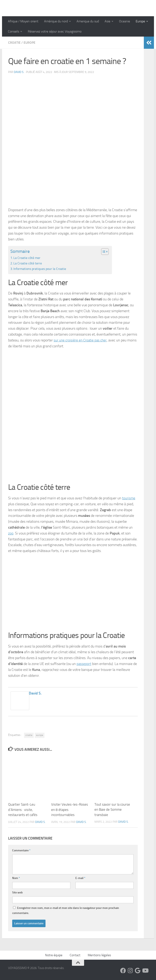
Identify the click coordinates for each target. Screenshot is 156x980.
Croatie (14, 43)
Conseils (14, 31)
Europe (140, 21)
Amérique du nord (56, 21)
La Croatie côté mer (27, 258)
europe (40, 735)
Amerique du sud (88, 21)
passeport (84, 664)
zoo (11, 533)
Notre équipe (54, 955)
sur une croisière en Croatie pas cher (81, 340)
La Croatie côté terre (28, 263)
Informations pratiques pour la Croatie (40, 269)
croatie (29, 735)
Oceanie (125, 21)
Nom (16, 878)
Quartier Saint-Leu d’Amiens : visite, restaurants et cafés (23, 810)
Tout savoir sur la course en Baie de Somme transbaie (112, 810)
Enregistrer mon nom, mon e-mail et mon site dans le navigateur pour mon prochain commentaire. (66, 910)
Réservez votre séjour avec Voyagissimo (55, 31)
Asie (107, 21)
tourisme (129, 498)
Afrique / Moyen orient (23, 21)
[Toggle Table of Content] (103, 252)
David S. (19, 72)
